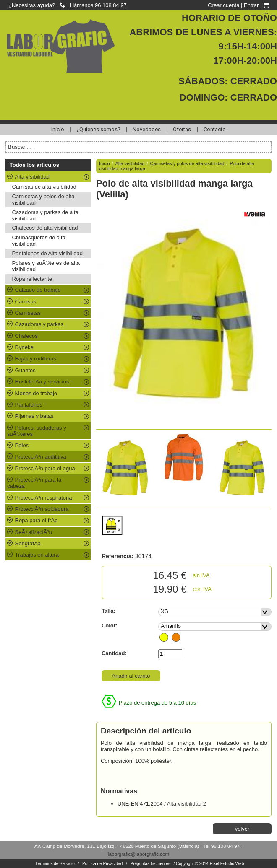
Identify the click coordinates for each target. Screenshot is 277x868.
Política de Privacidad (102, 864)
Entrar (251, 5)
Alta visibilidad (130, 163)
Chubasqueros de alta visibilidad (39, 241)
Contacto (215, 129)
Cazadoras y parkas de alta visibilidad (45, 215)
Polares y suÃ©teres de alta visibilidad (46, 266)
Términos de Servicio (55, 864)
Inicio (58, 129)
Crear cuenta (223, 5)
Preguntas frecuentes (150, 864)
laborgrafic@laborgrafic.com (138, 854)
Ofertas (182, 129)
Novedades (147, 129)
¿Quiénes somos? (99, 129)
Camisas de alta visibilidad (44, 187)
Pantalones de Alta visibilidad (47, 253)
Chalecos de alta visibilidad (45, 228)
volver (242, 829)
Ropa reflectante (32, 279)
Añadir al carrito (131, 676)
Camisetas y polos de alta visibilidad (43, 200)
